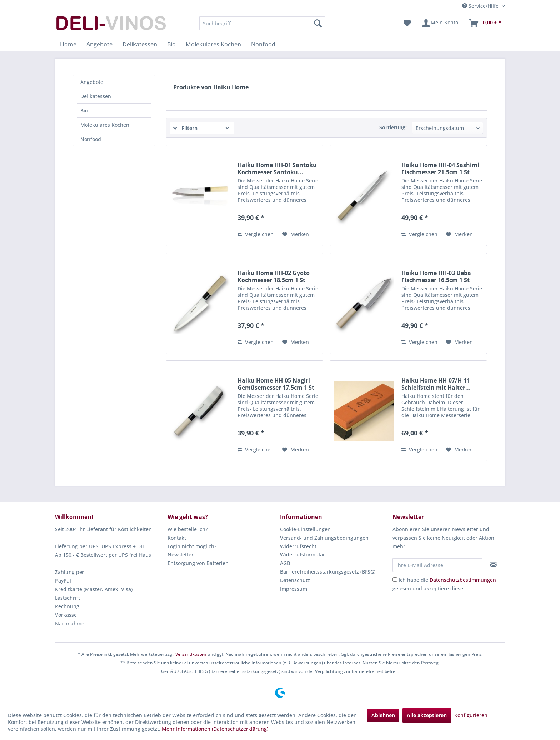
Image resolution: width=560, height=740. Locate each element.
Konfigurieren (471, 715)
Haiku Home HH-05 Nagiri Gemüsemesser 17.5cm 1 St (276, 384)
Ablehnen (383, 715)
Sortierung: (393, 127)
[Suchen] (318, 23)
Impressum (294, 589)
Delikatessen (96, 96)
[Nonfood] (263, 44)
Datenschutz (295, 580)
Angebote (92, 82)
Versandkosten (191, 654)
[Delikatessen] (140, 44)
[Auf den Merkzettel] (296, 234)
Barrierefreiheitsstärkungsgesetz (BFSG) (328, 572)
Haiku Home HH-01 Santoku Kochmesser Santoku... (277, 169)
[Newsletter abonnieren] (493, 565)
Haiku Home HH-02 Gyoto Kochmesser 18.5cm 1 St (274, 276)
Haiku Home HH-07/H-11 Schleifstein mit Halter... (436, 384)
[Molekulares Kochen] (213, 44)
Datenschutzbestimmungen (463, 580)
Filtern (185, 128)
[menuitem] (262, 23)
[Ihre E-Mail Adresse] (437, 565)
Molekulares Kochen (105, 125)
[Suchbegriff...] (262, 23)
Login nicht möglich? (192, 546)
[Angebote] (99, 44)
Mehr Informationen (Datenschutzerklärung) (215, 729)
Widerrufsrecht (298, 546)
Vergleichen (256, 234)
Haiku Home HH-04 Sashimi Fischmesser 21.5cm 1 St (440, 169)
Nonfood (91, 139)
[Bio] (171, 44)
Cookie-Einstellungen (305, 529)
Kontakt (177, 538)
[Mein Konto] (440, 23)
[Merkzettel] (407, 23)
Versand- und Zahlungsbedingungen (324, 538)
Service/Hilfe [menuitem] (481, 6)
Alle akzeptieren (427, 715)
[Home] (68, 44)
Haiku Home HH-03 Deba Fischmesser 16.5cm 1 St (436, 276)
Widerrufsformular (302, 554)
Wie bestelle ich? (187, 529)
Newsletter (181, 554)
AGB (285, 563)
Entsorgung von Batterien (198, 563)
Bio (84, 111)
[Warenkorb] (485, 23)
